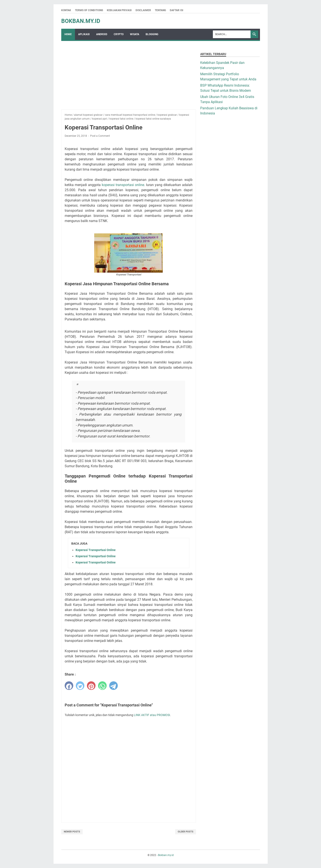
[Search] (232, 34)
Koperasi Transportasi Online (96, 550)
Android (102, 34)
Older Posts (186, 832)
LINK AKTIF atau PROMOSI (152, 715)
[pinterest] (91, 686)
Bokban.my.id (81, 21)
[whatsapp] (102, 686)
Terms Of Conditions (89, 10)
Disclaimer (143, 10)
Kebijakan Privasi (119, 10)
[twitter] (80, 686)
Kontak (66, 10)
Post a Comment (100, 136)
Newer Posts (72, 832)
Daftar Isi (177, 10)
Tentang (160, 10)
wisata (135, 34)
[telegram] (113, 686)
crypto (119, 34)
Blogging (152, 34)
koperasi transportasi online (123, 185)
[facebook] (69, 686)
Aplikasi (84, 34)
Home (68, 34)
